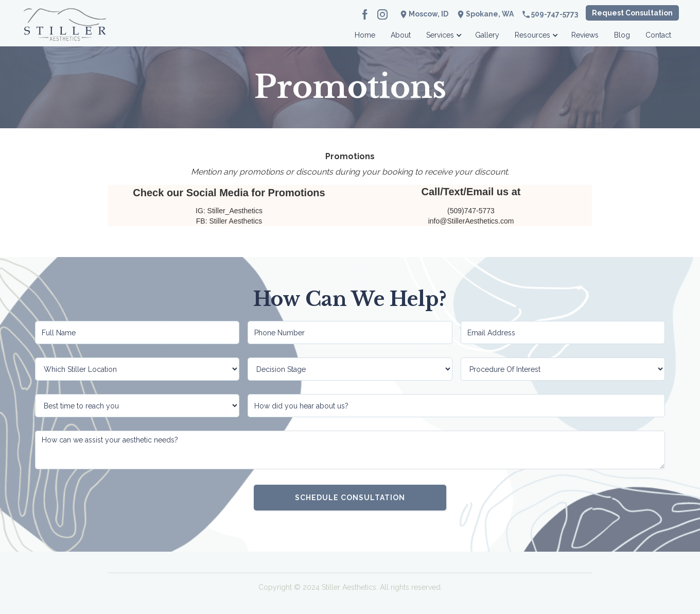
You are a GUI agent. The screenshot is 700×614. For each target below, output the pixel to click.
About (401, 35)
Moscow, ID (428, 14)
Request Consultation (632, 13)
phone (526, 14)
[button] (443, 32)
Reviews (585, 35)
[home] (65, 32)
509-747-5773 (555, 14)
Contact (658, 35)
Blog (622, 35)
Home (365, 35)
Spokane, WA (490, 14)
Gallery (487, 35)
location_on (461, 14)
